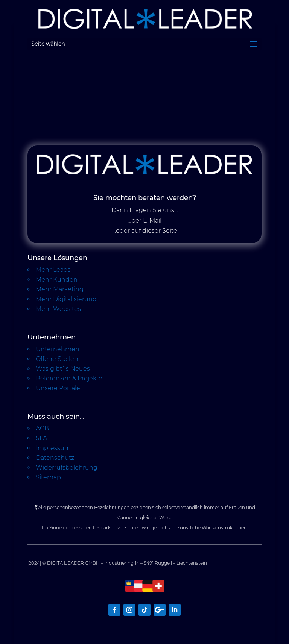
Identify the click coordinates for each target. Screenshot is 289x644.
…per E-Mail (144, 220)
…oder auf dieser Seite (145, 231)
